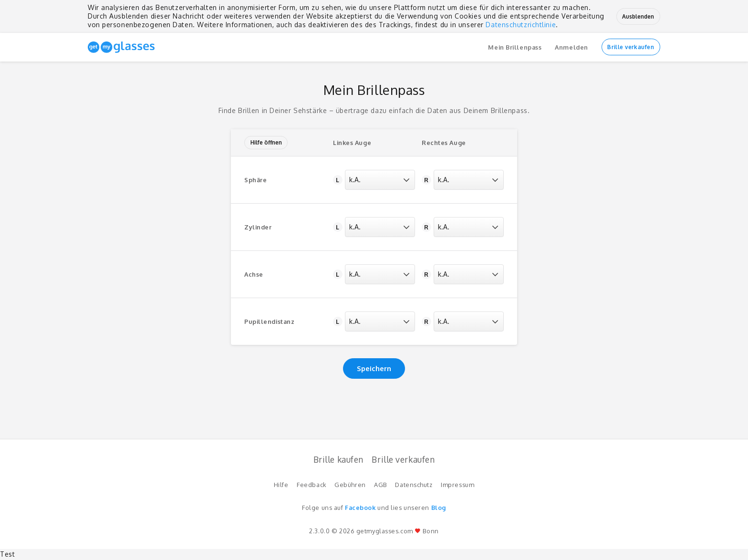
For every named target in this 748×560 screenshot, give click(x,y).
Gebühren (350, 485)
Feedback (311, 485)
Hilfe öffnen (266, 142)
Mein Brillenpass (515, 47)
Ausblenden (638, 16)
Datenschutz (414, 485)
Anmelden (571, 47)
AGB (380, 485)
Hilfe (281, 485)
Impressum (457, 485)
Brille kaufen (338, 459)
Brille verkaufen (631, 47)
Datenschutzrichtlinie (521, 25)
